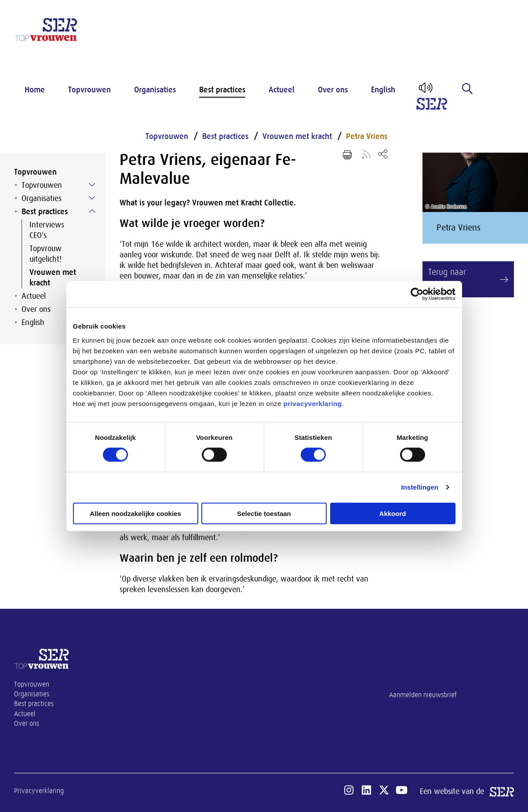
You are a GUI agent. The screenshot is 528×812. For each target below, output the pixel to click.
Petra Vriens (367, 136)
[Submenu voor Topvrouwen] (92, 185)
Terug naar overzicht (447, 279)
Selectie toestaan (264, 513)
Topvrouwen (89, 90)
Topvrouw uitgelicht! (46, 254)
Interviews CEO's (47, 230)
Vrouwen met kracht (53, 278)
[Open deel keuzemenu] (383, 154)
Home (35, 90)
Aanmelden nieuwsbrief (423, 695)
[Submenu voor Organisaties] (92, 198)
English (383, 90)
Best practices (222, 90)
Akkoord (393, 513)
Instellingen (420, 487)
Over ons (333, 90)
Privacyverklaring (39, 791)
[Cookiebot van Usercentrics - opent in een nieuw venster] (417, 294)
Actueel (282, 90)
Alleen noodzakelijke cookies (135, 513)
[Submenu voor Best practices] (92, 211)
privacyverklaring (313, 403)
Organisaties (155, 90)
